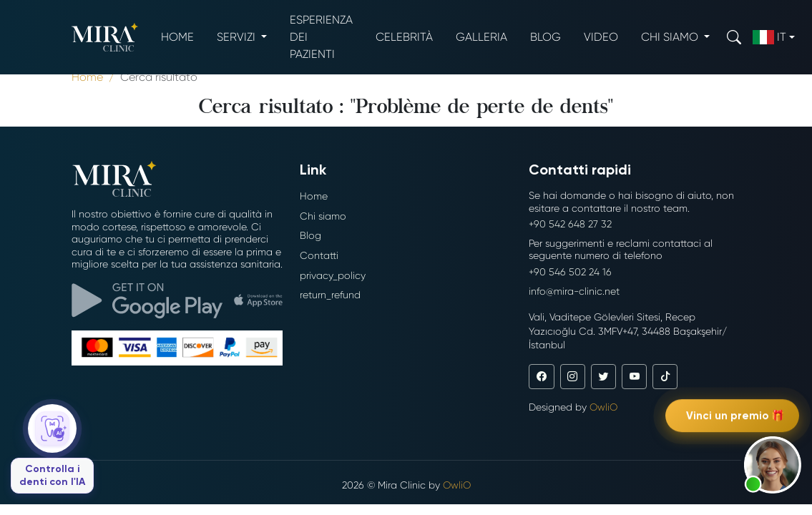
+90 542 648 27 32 (570, 224)
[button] (773, 465)
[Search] (734, 37)
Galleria (481, 37)
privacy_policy (333, 275)
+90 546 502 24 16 (570, 272)
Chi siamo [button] (671, 37)
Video (601, 37)
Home (177, 37)
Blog (546, 37)
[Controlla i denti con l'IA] (52, 449)
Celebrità (404, 37)
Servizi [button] (238, 37)
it (769, 37)
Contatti (319, 255)
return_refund (330, 295)
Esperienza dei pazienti (321, 37)
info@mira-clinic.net (574, 291)
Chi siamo (323, 216)
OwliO (603, 407)
